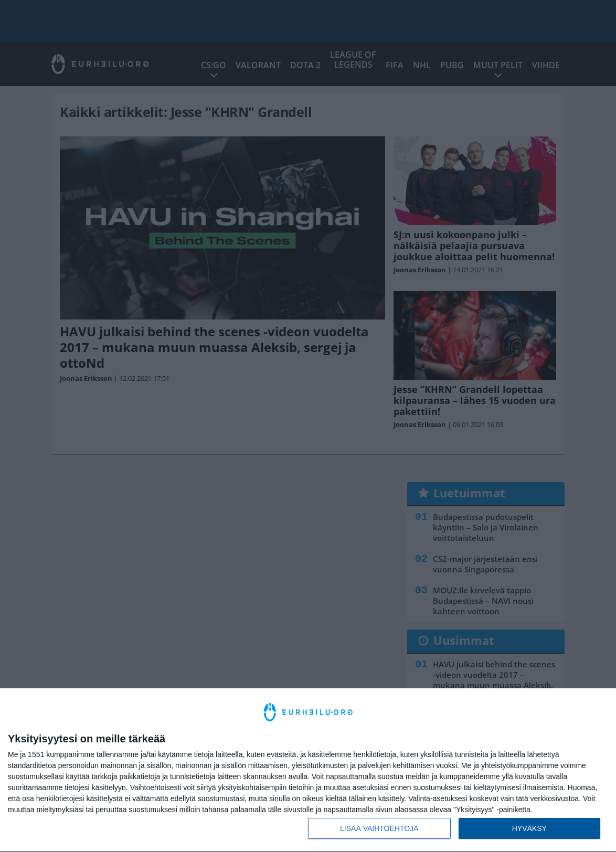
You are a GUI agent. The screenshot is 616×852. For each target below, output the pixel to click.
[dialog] (308, 770)
